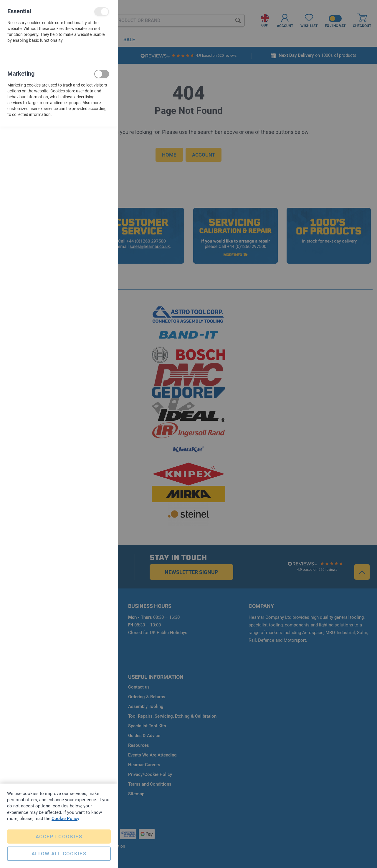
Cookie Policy (65, 818)
